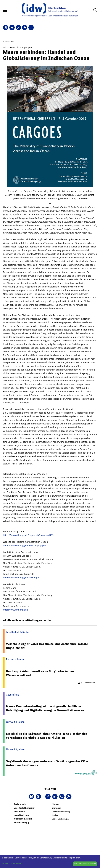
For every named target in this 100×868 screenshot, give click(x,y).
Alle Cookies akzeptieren (85, 864)
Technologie (20, 804)
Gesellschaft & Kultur (24, 808)
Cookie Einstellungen (60, 819)
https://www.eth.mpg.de (15, 610)
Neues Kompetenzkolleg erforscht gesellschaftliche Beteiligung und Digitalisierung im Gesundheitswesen (45, 708)
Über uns (55, 804)
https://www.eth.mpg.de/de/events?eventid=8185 (28, 535)
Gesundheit (19, 812)
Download (83, 198)
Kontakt (55, 815)
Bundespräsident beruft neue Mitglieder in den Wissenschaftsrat (40, 673)
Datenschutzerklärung (61, 812)
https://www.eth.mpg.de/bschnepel (21, 578)
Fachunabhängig (22, 822)
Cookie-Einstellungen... (12, 864)
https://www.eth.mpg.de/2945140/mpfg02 (24, 545)
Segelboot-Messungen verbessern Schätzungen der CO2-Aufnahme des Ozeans (47, 763)
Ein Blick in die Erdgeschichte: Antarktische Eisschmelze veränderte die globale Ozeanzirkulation (47, 736)
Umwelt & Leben (22, 815)
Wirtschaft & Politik (23, 819)
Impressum (56, 808)
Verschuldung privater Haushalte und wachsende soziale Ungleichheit (47, 646)
